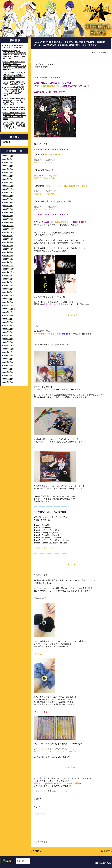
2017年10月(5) (9, 192)
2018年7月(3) (8, 162)
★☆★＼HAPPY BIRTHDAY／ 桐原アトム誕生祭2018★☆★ (14, 83)
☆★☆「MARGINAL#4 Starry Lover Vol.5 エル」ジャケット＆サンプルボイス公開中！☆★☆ (15, 116)
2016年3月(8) (8, 256)
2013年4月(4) (8, 372)
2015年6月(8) (8, 286)
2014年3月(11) (9, 335)
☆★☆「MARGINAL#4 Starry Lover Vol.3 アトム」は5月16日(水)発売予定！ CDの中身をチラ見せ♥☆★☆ (14, 125)
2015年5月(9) (8, 289)
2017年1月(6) (8, 222)
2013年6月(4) (8, 365)
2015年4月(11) (9, 292)
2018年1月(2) (8, 182)
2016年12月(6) (9, 226)
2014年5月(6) (8, 329)
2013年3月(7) (8, 375)
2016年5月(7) (8, 249)
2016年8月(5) (8, 239)
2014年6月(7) (8, 325)
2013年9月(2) (8, 356)
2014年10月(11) (9, 312)
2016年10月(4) (9, 232)
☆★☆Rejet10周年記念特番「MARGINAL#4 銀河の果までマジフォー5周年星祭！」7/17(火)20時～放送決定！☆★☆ (15, 91)
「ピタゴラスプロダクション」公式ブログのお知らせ (13, 46)
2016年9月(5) (8, 236)
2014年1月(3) (8, 342)
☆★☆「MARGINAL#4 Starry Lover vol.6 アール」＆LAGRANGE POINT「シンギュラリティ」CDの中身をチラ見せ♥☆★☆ (15, 66)
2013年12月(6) (9, 345)
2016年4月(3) (8, 252)
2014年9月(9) (8, 315)
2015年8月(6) (8, 279)
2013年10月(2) (9, 352)
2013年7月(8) (8, 362)
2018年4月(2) (8, 172)
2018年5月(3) (8, 169)
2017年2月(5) (8, 219)
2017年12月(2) (9, 186)
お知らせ (7, 142)
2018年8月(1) (8, 159)
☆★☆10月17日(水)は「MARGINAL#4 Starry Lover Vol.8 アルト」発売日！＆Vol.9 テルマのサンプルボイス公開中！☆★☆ (15, 55)
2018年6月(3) (8, 166)
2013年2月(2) (8, 379)
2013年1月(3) (8, 382)
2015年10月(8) (9, 272)
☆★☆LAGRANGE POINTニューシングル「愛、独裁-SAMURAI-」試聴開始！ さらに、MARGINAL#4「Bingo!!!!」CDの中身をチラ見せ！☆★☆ (72, 43)
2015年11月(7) (9, 269)
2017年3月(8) (8, 216)
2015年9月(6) (8, 276)
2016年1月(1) (8, 262)
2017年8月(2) (8, 199)
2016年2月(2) (8, 259)
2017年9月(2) (8, 196)
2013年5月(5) (8, 369)
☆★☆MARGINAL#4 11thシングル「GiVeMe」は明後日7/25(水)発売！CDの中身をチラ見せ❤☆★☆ (14, 76)
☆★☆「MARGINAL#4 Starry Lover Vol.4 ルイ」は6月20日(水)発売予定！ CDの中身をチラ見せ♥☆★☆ (14, 101)
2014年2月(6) (8, 339)
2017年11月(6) (9, 189)
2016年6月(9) (8, 246)
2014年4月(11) (9, 332)
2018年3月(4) (8, 176)
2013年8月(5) (8, 359)
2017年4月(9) (8, 212)
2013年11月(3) (9, 349)
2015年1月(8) (8, 302)
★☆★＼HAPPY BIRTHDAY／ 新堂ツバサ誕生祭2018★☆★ (14, 108)
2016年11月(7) (9, 229)
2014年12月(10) (9, 305)
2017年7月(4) (8, 202)
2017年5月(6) (8, 209)
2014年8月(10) (9, 319)
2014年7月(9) (8, 322)
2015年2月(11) (9, 299)
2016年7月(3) (8, 242)
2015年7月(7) (8, 282)
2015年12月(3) (9, 266)
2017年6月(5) (8, 206)
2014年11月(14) (9, 309)
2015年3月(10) (9, 295)
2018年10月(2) (9, 156)
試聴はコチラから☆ (45, 548)
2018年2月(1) (8, 179)
